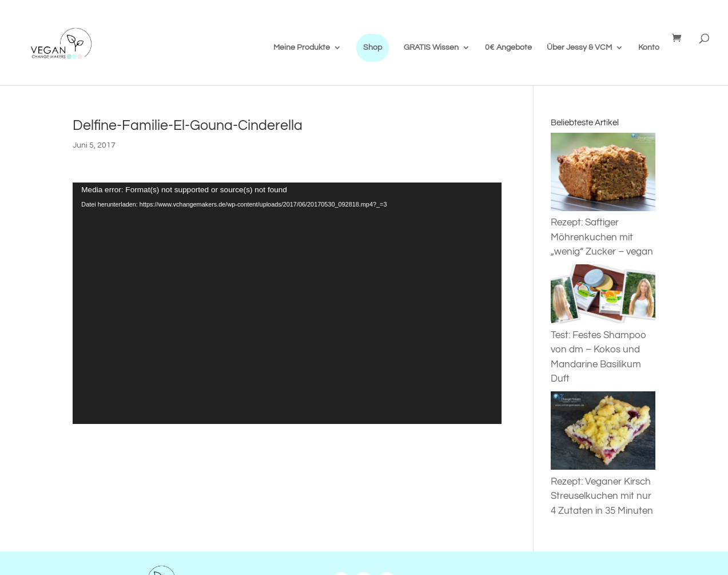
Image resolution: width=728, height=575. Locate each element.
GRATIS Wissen (431, 47)
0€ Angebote (508, 47)
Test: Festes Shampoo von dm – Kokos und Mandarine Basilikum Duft (603, 350)
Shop (373, 47)
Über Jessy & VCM (579, 47)
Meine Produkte (302, 47)
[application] (287, 303)
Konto (649, 47)
